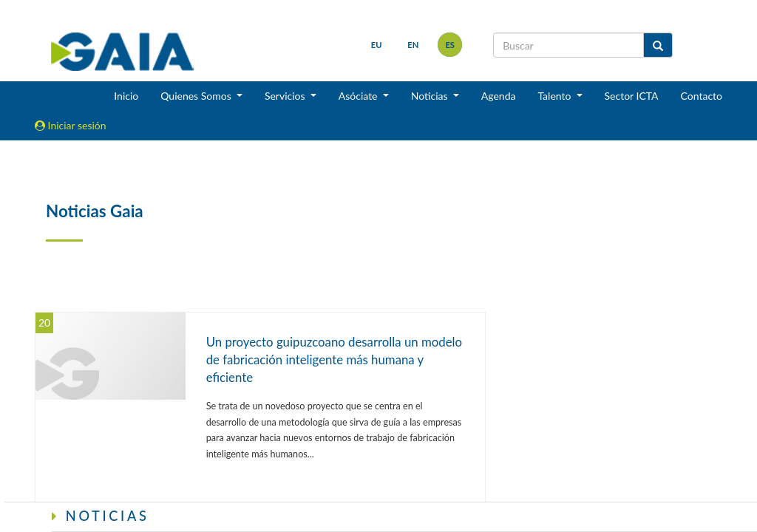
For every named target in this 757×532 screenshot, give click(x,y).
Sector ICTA (632, 96)
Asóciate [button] (359, 96)
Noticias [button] (431, 96)
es (450, 45)
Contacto (702, 96)
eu (377, 45)
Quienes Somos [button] (197, 96)
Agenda (499, 96)
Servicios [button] (286, 96)
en (413, 45)
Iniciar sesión (71, 125)
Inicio (126, 96)
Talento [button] (556, 96)
